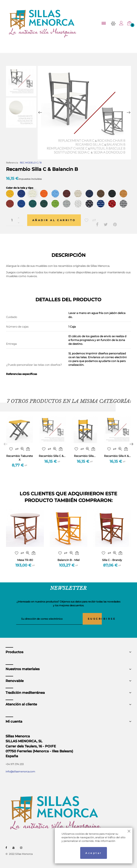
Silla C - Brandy (112, 560)
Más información (105, 841)
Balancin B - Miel (68, 560)
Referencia (12, 163)
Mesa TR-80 (25, 560)
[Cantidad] (15, 220)
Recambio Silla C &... (52, 456)
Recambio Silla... (85, 456)
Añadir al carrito (54, 220)
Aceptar (93, 853)
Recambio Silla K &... (117, 456)
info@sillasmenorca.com (20, 772)
